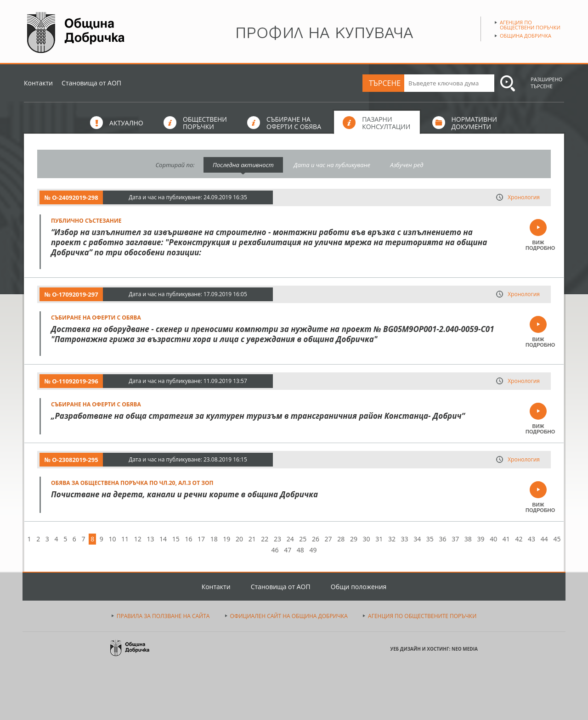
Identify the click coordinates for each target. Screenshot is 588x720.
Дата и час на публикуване (332, 165)
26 (316, 539)
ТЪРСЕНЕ (385, 83)
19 (226, 539)
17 (201, 539)
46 (275, 550)
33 (405, 539)
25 (303, 539)
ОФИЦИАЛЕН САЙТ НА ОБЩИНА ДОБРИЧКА (289, 616)
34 (417, 539)
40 (493, 539)
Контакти (38, 83)
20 (239, 539)
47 (288, 550)
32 (392, 539)
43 (531, 539)
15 (176, 539)
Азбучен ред (407, 165)
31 (379, 539)
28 (341, 539)
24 (290, 539)
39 (481, 539)
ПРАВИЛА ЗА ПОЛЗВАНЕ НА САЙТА (163, 616)
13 (150, 539)
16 (188, 539)
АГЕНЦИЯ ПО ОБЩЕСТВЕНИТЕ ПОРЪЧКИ (422, 616)
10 (112, 539)
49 (313, 550)
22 (265, 539)
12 (138, 539)
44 (544, 539)
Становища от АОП (91, 83)
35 (430, 539)
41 (506, 539)
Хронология (524, 197)
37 (455, 539)
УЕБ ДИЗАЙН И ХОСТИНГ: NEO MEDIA (434, 649)
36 (443, 539)
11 (125, 539)
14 (163, 539)
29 (354, 539)
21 (252, 539)
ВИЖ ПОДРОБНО (538, 245)
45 (557, 539)
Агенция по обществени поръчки (530, 25)
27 (328, 539)
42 (519, 539)
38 (468, 539)
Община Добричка (526, 36)
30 (367, 539)
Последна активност (243, 165)
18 (214, 539)
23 (277, 539)
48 (300, 550)
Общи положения (359, 587)
